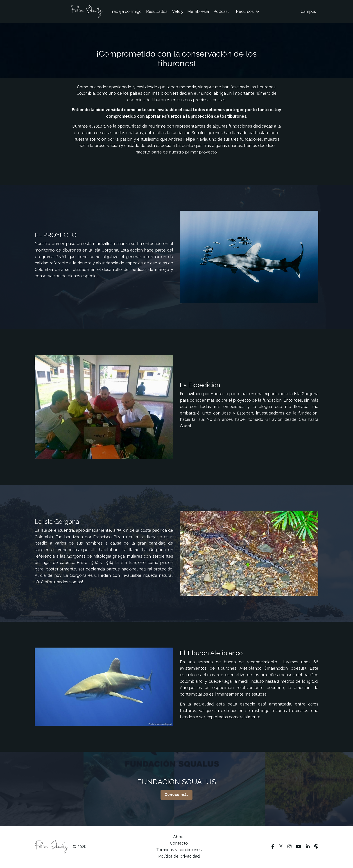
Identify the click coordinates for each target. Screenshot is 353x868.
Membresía (198, 11)
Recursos (248, 11)
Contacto (179, 844)
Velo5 (177, 11)
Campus (308, 11)
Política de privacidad (179, 857)
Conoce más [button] (177, 795)
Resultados (157, 11)
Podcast (221, 11)
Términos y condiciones (179, 850)
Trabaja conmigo (126, 11)
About (179, 837)
